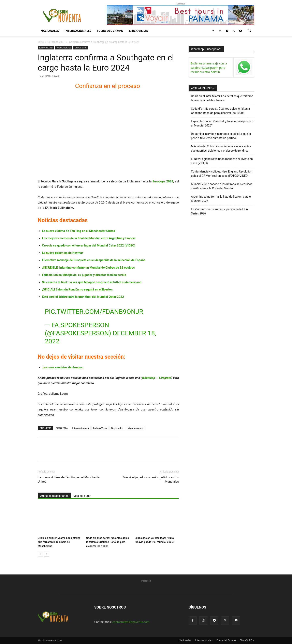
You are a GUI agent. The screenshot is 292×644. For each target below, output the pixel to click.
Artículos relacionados (54, 496)
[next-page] (47, 554)
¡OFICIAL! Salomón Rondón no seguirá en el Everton (77, 289)
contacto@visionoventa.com (131, 622)
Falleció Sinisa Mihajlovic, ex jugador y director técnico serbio (84, 275)
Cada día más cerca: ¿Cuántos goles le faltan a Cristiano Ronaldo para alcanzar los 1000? (107, 542)
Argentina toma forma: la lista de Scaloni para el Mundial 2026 (221, 199)
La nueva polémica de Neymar (62, 253)
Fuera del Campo (110, 31)
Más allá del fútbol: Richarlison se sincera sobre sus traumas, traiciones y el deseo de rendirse (221, 148)
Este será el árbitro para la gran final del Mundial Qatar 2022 (83, 297)
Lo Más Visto (81, 48)
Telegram (165, 378)
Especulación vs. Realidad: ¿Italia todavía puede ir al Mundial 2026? (222, 123)
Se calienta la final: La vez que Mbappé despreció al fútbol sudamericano (92, 282)
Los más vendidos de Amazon (63, 367)
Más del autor (82, 496)
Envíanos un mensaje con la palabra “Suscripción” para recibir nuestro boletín (209, 68)
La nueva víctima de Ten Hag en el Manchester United (79, 231)
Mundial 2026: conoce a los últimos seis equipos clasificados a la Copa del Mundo (222, 186)
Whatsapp (149, 378)
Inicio (41, 42)
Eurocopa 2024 (56, 42)
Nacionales (50, 31)
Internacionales (78, 31)
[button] (249, 31)
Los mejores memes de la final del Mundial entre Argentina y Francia (89, 238)
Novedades (117, 428)
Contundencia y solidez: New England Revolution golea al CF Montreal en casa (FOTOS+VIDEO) (222, 174)
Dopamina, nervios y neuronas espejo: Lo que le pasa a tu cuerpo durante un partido (221, 136)
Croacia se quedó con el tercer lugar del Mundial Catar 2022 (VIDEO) (89, 245)
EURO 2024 (62, 428)
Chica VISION (139, 31)
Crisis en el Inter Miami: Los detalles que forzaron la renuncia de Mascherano (59, 542)
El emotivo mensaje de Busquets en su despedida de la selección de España (94, 260)
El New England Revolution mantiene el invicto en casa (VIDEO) (222, 161)
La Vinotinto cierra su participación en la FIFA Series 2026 (219, 211)
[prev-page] (40, 554)
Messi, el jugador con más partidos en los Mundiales (151, 480)
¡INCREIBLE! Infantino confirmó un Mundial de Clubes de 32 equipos (88, 268)
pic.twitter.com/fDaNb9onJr (94, 312)
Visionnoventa (135, 428)
